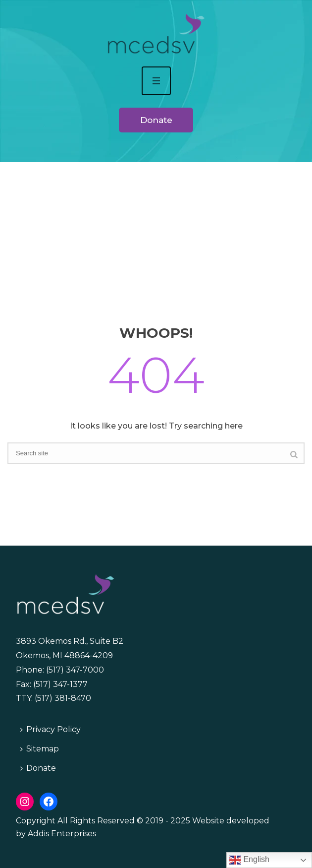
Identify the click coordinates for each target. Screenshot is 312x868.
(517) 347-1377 (60, 684)
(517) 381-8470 (63, 698)
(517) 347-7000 (75, 670)
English (249, 860)
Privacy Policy (51, 729)
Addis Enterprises (62, 834)
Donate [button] (156, 120)
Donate (38, 768)
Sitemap (40, 749)
